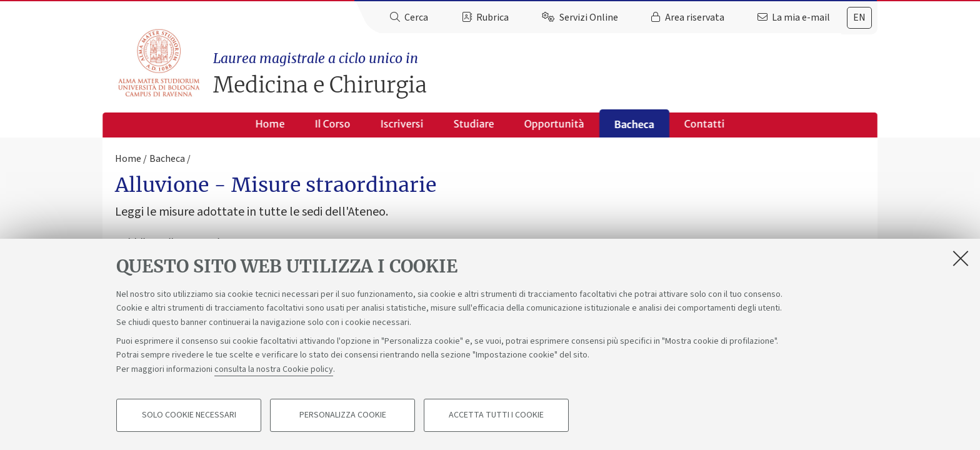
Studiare (474, 124)
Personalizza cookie (343, 416)
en (859, 17)
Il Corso (333, 124)
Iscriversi (402, 124)
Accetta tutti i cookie (496, 416)
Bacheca (634, 124)
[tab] (859, 18)
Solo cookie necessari (189, 416)
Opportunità (554, 124)
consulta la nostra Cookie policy (274, 370)
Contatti (705, 124)
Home (270, 124)
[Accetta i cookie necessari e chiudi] (961, 259)
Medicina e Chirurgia (545, 73)
